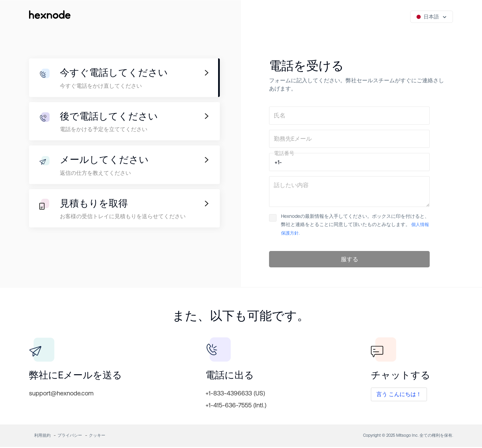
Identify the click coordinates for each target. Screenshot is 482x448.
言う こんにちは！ (399, 395)
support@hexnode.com (61, 394)
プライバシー (70, 436)
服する (350, 260)
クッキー (97, 436)
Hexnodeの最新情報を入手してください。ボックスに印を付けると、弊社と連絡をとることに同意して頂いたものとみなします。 (349, 225)
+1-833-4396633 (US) (235, 394)
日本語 (427, 17)
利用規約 (42, 436)
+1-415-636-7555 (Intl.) (236, 406)
